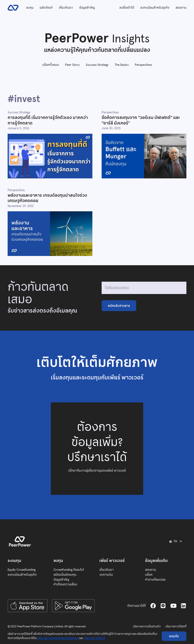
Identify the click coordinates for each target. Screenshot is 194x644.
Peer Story (72, 65)
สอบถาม (181, 8)
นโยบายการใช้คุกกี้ (176, 626)
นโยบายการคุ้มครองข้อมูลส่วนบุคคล (58, 638)
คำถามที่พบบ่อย (155, 579)
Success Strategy (97, 65)
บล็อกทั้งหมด (51, 65)
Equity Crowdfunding (21, 570)
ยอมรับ (174, 636)
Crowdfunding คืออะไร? (69, 570)
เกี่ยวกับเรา (66, 8)
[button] (176, 541)
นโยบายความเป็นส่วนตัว (147, 626)
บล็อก (149, 575)
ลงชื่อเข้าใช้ (127, 8)
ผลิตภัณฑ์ (46, 8)
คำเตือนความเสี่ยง (65, 584)
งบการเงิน (106, 575)
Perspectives (143, 65)
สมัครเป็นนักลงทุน (65, 575)
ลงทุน (30, 8)
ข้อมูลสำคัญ (87, 8)
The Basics (122, 65)
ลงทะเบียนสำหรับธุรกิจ (155, 8)
